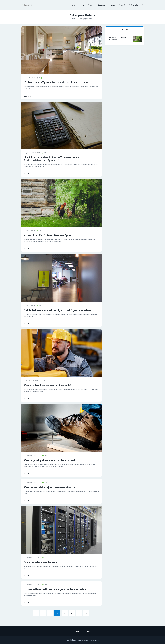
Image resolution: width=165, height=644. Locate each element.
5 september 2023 (30, 153)
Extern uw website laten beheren (40, 562)
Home (74, 19)
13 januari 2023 (29, 381)
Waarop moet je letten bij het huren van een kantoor (49, 487)
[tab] (125, 29)
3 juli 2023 (27, 306)
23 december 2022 (30, 456)
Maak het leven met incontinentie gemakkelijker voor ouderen (55, 589)
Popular (125, 30)
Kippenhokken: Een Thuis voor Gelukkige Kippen (48, 235)
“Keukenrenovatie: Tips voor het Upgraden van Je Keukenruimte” (56, 82)
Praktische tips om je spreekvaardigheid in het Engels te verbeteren (58, 310)
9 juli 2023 (27, 231)
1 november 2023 (29, 78)
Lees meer (28, 96)
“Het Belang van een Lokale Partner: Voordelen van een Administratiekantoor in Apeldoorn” (51, 159)
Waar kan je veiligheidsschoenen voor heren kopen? (49, 460)
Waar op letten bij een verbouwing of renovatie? (47, 385)
